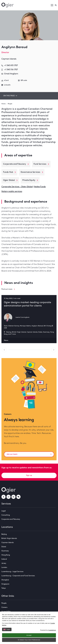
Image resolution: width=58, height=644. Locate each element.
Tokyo (4, 588)
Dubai (4, 547)
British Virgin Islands (9, 538)
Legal (4, 511)
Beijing (4, 534)
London (4, 567)
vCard (5, 80)
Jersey (4, 563)
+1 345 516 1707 (10, 70)
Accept (29, 635)
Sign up (29, 475)
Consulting (6, 515)
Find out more (8, 289)
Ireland (4, 559)
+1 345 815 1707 (10, 66)
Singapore (5, 584)
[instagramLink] (8, 497)
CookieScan (52, 630)
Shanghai (5, 580)
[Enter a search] (56, 5)
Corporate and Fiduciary (11, 519)
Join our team (29, 454)
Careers (4, 607)
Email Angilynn (10, 74)
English (7, 629)
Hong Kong (6, 555)
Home (4, 104)
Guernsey (5, 551)
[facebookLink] (4, 497)
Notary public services (12, 191)
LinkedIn (6, 85)
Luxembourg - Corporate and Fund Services (18, 576)
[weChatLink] (18, 497)
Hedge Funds (40, 187)
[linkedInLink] (13, 497)
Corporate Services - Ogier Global (17, 187)
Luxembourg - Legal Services (12, 572)
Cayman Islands (8, 543)
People (10, 104)
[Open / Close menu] (52, 5)
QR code (23, 80)
